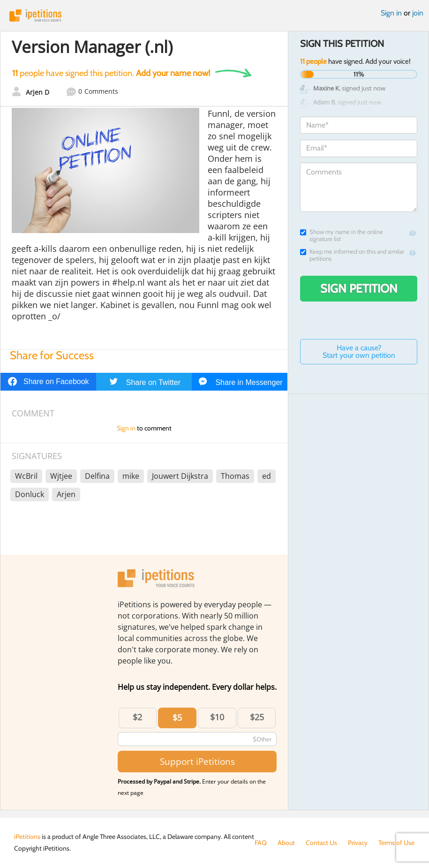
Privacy (358, 843)
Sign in (391, 13)
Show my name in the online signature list (342, 235)
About (286, 843)
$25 (257, 717)
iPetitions (214, 15)
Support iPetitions (197, 761)
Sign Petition (359, 288)
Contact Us (321, 843)
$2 (137, 717)
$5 (177, 717)
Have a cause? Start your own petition (359, 351)
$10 (217, 717)
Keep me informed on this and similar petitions (352, 255)
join (418, 13)
